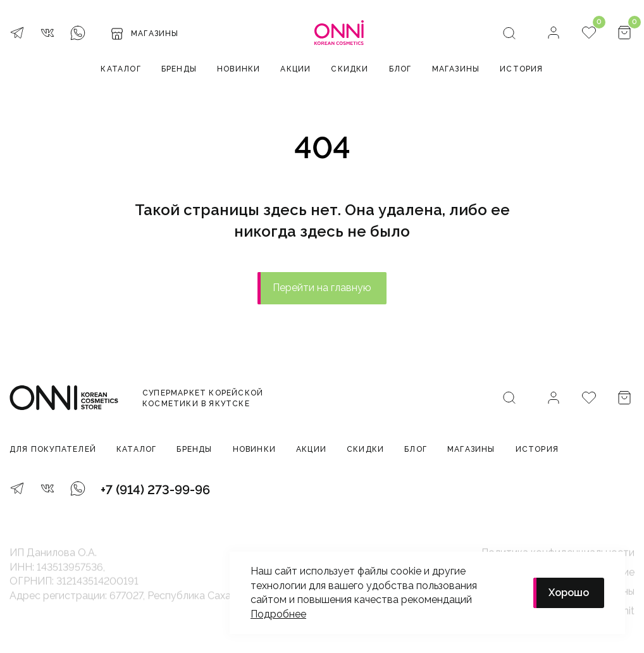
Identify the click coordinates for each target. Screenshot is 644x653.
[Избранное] (589, 34)
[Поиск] (509, 34)
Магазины (456, 69)
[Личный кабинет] (554, 34)
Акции (295, 69)
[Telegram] (17, 34)
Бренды (179, 69)
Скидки (350, 69)
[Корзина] (624, 34)
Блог (400, 69)
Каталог (121, 69)
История (521, 69)
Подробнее (278, 614)
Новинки (238, 69)
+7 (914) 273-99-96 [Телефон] (155, 490)
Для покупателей (53, 449)
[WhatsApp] (78, 34)
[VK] (47, 34)
